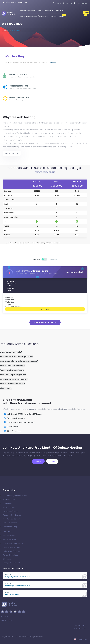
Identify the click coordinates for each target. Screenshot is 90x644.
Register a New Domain (12, 515)
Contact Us (7, 532)
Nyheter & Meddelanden (28, 16)
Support (59, 10)
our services (6, 620)
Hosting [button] (63, 16)
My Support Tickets (10, 511)
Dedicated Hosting (10, 527)
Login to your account (11, 547)
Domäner (49, 10)
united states (80, 639)
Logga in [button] (86, 14)
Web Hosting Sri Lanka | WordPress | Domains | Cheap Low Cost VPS (25, 63)
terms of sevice (80, 629)
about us (5, 617)
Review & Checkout (10, 555)
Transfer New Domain (11, 519)
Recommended (74, 272)
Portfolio (53, 16)
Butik (40, 10)
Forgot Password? (10, 539)
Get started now (12, 153)
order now (45, 309)
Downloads (7, 503)
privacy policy (81, 625)
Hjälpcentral (44, 16)
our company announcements (15, 496)
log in (52, 461)
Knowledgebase (9, 499)
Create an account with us (13, 543)
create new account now (45, 322)
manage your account (11, 563)
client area (7, 559)
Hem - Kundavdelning (27, 10)
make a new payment (11, 551)
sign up (38, 461)
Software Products (10, 523)
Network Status (9, 507)
